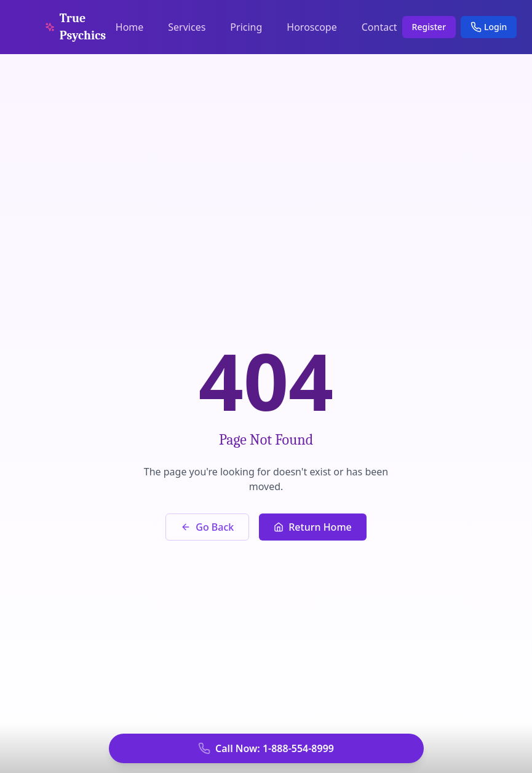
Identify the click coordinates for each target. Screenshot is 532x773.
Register (429, 27)
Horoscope (312, 27)
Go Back (207, 527)
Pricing (246, 27)
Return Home (313, 527)
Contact (379, 27)
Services (187, 27)
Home (130, 27)
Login (489, 27)
